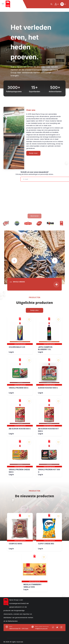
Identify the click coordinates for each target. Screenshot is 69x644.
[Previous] (7, 50)
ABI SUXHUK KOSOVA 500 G (20, 429)
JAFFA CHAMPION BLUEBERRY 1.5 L (45, 348)
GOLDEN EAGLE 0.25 (17, 347)
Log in (11, 352)
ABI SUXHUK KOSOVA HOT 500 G (48, 430)
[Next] (62, 50)
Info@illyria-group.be (41, 629)
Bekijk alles (34, 310)
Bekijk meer (33, 153)
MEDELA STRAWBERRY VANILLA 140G (33, 586)
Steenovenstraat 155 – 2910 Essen (19, 629)
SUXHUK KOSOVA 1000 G (48, 388)
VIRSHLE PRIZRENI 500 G (19, 388)
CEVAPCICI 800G (15, 544)
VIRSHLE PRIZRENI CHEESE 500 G (19, 471)
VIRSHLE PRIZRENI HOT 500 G (49, 471)
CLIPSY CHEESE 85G (46, 544)
